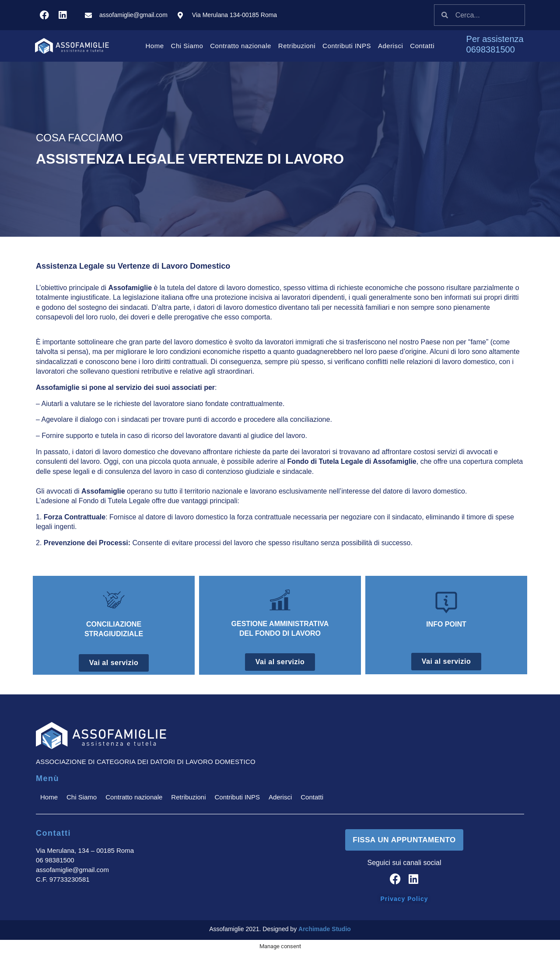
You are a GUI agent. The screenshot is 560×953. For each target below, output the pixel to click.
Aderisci (390, 46)
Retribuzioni (297, 46)
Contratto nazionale (241, 46)
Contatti (422, 46)
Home (155, 46)
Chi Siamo (187, 46)
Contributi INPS (347, 46)
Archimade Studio (325, 928)
